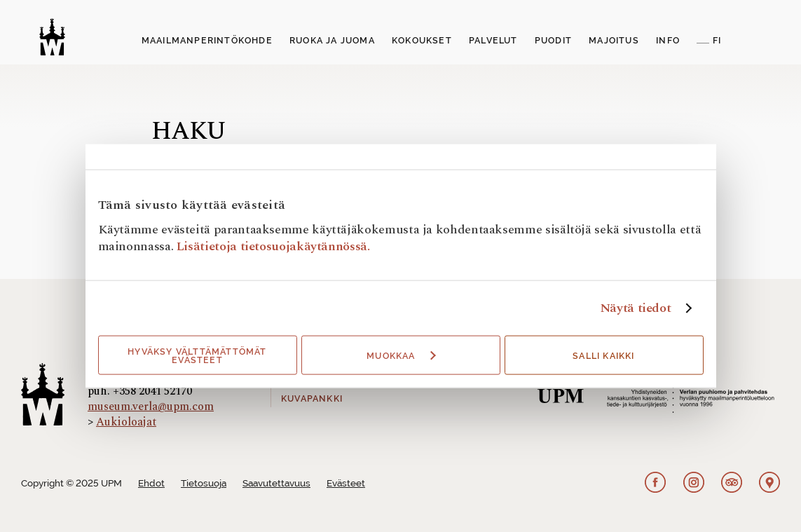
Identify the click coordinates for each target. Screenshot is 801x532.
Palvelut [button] (493, 41)
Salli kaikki (603, 356)
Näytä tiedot (636, 308)
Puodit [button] (553, 41)
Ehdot (151, 483)
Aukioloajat (126, 422)
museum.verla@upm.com (151, 407)
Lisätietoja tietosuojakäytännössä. (273, 246)
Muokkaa (401, 356)
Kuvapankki (312, 399)
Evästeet (346, 483)
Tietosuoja (204, 483)
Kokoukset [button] (422, 41)
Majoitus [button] (614, 41)
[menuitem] (207, 41)
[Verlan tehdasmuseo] (52, 37)
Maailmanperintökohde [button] (207, 41)
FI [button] (717, 41)
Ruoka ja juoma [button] (332, 41)
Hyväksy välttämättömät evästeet (197, 356)
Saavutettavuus (276, 483)
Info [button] (668, 41)
